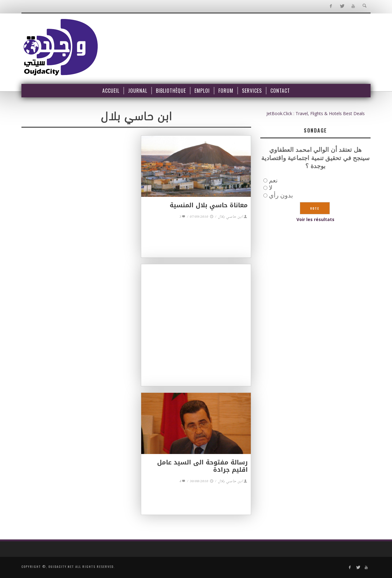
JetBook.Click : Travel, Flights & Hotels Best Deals (316, 113)
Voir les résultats (315, 219)
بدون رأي (281, 195)
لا (271, 188)
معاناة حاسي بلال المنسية (209, 205)
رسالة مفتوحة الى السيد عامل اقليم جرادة (202, 466)
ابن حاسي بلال (231, 217)
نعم (273, 180)
